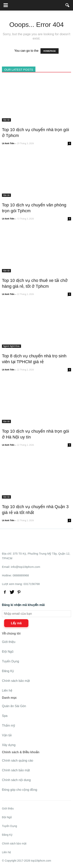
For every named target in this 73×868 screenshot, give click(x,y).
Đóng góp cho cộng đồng (20, 790)
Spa (5, 716)
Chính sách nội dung (16, 780)
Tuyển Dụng (11, 661)
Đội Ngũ (8, 652)
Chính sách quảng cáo (18, 761)
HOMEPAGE (50, 51)
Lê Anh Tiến (8, 143)
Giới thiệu (9, 642)
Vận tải (6, 120)
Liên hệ (7, 690)
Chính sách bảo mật (16, 681)
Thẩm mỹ (8, 726)
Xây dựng (9, 745)
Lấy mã (16, 623)
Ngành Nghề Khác (11, 346)
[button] (68, 5)
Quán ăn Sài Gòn (14, 706)
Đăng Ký (8, 671)
